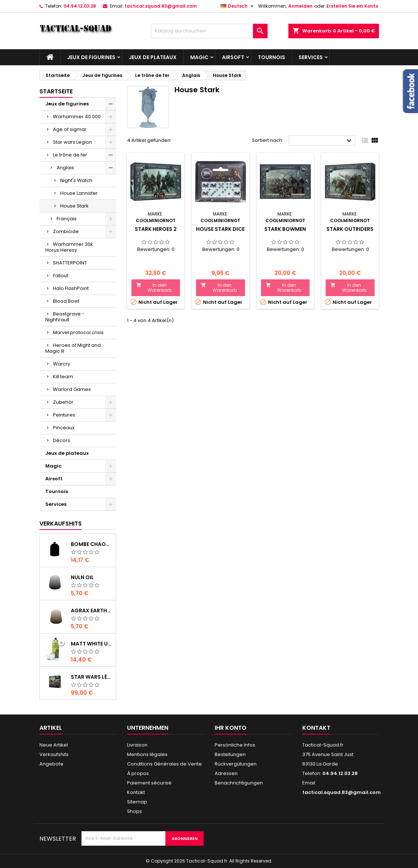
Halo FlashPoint (71, 288)
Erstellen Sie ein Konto (352, 6)
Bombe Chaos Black (92, 544)
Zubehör (63, 402)
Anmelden (300, 6)
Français (67, 219)
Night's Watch (76, 180)
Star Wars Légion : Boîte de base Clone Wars (92, 677)
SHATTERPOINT (70, 263)
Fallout (61, 276)
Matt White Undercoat (92, 644)
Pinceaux (64, 428)
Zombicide (66, 231)
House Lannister (79, 193)
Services (311, 57)
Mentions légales (147, 754)
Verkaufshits (61, 524)
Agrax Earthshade (92, 611)
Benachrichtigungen (239, 783)
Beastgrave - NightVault (65, 317)
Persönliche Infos (235, 745)
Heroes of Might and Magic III (73, 348)
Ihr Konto (231, 728)
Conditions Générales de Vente (164, 764)
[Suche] (209, 31)
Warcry (62, 364)
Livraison (137, 745)
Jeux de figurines (91, 57)
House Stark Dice (220, 229)
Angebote (51, 764)
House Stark (74, 206)
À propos (138, 773)
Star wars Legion (72, 142)
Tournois (271, 57)
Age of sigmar (70, 129)
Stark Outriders (350, 229)
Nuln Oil (82, 577)
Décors (62, 440)
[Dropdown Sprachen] (238, 6)
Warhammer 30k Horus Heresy (69, 247)
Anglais (65, 168)
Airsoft (233, 57)
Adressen (226, 773)
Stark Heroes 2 (156, 229)
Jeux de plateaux (153, 57)
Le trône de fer (70, 155)
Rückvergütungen (236, 764)
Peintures (64, 415)
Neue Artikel (54, 745)
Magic (199, 57)
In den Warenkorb (154, 288)
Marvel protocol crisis (78, 332)
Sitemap (137, 802)
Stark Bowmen (285, 229)
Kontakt (136, 792)
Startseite (56, 91)
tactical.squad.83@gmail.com (161, 6)
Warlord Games (72, 389)
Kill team (63, 377)
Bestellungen (230, 754)
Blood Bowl (66, 301)
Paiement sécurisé (149, 783)
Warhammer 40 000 (77, 117)
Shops (135, 811)
